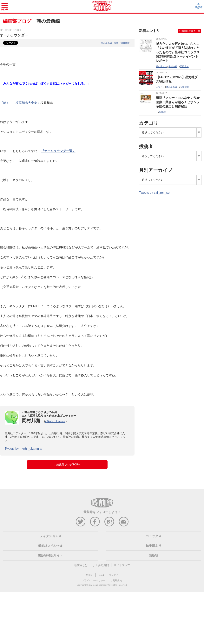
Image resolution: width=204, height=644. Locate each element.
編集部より (154, 546)
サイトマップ (122, 565)
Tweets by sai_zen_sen (155, 193)
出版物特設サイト (50, 555)
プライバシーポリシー (94, 580)
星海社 (89, 575)
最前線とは (81, 565)
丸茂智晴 (184, 87)
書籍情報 (173, 66)
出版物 (154, 555)
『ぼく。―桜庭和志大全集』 (20, 103)
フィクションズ (50, 536)
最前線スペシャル (50, 546)
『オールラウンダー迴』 (58, 151)
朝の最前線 (107, 43)
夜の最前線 (172, 87)
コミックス (154, 536)
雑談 (116, 43)
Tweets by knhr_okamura (23, 449)
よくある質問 (101, 565)
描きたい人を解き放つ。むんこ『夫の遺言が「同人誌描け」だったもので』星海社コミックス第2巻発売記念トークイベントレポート (178, 52)
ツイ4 (101, 575)
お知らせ (160, 87)
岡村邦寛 (125, 43)
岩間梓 (162, 112)
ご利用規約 (116, 580)
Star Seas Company (98, 585)
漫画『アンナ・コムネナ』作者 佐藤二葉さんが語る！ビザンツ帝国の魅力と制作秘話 (178, 102)
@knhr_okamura (55, 421)
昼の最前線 (161, 66)
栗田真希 (184, 66)
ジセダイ (113, 575)
